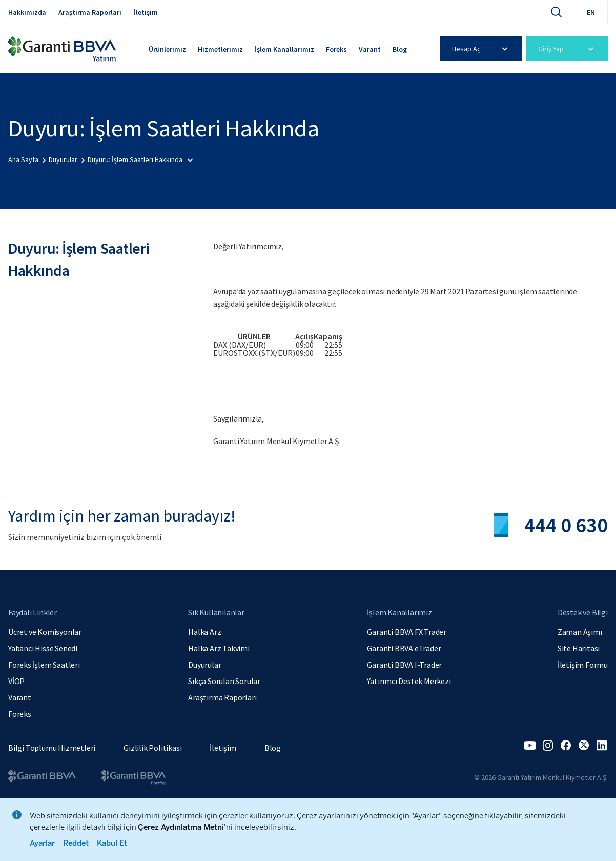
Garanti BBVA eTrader (404, 648)
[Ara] (556, 12)
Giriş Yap (568, 49)
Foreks (336, 49)
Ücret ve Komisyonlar (45, 632)
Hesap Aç (481, 49)
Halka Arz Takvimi (219, 648)
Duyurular (204, 665)
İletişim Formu (583, 665)
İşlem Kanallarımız (284, 49)
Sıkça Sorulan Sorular (224, 681)
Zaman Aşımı (580, 632)
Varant (370, 49)
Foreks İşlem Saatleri (44, 665)
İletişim (146, 12)
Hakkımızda (27, 12)
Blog (400, 49)
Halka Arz (204, 632)
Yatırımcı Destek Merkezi (409, 681)
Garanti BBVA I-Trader (404, 665)
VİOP (16, 681)
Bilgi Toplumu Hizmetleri (52, 748)
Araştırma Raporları (90, 12)
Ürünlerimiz (167, 49)
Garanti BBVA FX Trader (407, 632)
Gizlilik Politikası (152, 748)
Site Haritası (579, 648)
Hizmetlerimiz (220, 49)
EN (591, 12)
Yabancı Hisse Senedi (43, 648)
